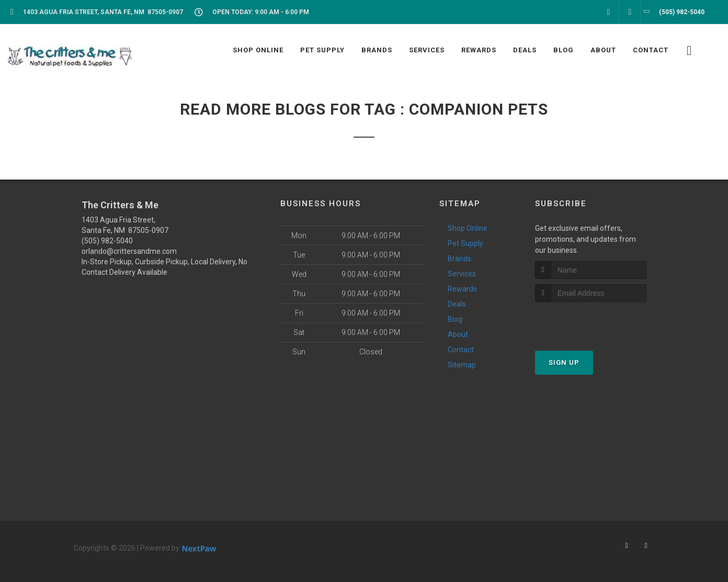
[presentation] (591, 322)
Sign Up (564, 362)
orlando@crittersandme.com (129, 251)
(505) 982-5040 (107, 241)
